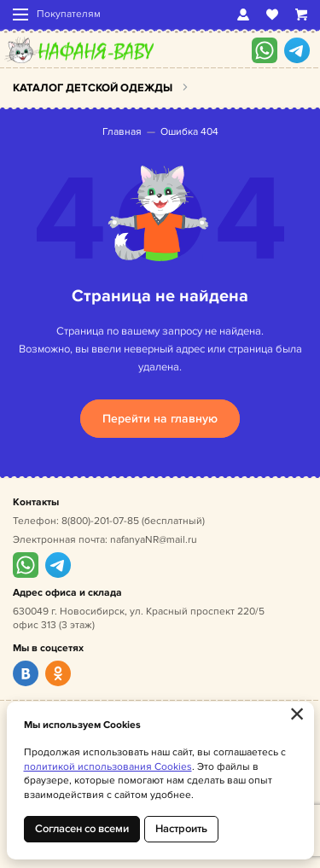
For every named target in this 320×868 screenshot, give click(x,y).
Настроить (181, 829)
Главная (122, 132)
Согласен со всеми (82, 829)
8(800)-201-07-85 (100, 521)
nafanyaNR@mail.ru (154, 540)
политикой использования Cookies (108, 767)
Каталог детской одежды (93, 88)
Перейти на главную (160, 419)
